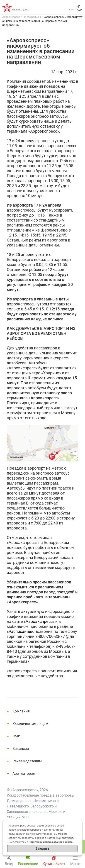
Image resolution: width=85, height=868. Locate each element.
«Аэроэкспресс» (39, 621)
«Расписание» (20, 631)
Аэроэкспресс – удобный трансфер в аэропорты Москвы (20, 7)
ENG (71, 9)
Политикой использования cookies (51, 842)
